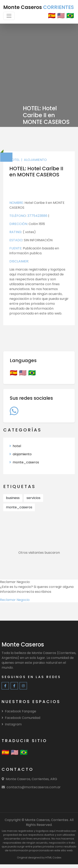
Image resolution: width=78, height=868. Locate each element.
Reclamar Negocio (15, 600)
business (13, 498)
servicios (33, 498)
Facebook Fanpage (19, 711)
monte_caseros (24, 462)
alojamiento (35, 160)
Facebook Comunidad (21, 718)
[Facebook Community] (14, 686)
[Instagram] (23, 686)
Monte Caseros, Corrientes (47, 820)
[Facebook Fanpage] (5, 686)
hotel (14, 160)
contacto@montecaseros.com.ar (34, 787)
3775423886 (38, 216)
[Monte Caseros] (23, 645)
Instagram (12, 724)
